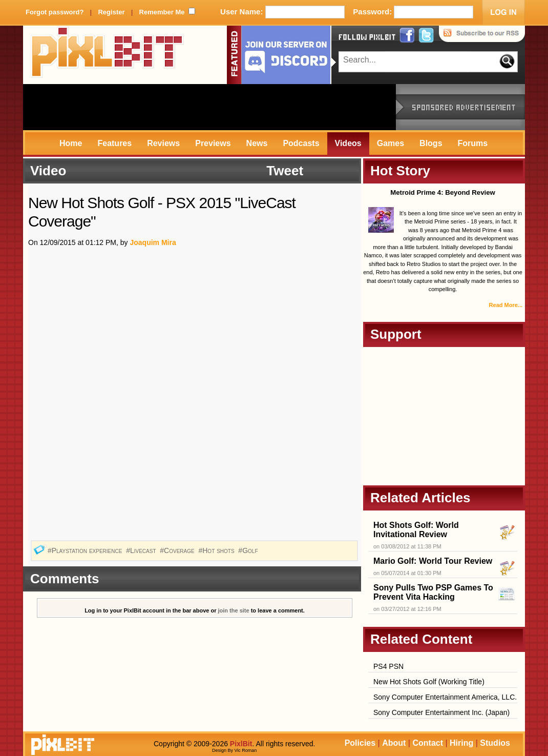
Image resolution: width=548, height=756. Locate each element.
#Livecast (142, 550)
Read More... (506, 305)
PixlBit (108, 55)
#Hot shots (217, 550)
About (394, 743)
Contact (428, 743)
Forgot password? (55, 12)
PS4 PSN (388, 666)
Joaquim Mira (153, 242)
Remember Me (162, 12)
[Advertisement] (209, 107)
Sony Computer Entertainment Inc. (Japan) (441, 712)
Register (111, 12)
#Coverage (178, 550)
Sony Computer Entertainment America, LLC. (445, 697)
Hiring (461, 743)
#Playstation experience (86, 550)
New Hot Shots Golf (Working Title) (429, 682)
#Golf (249, 550)
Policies (360, 743)
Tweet (285, 171)
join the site (234, 610)
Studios (495, 743)
